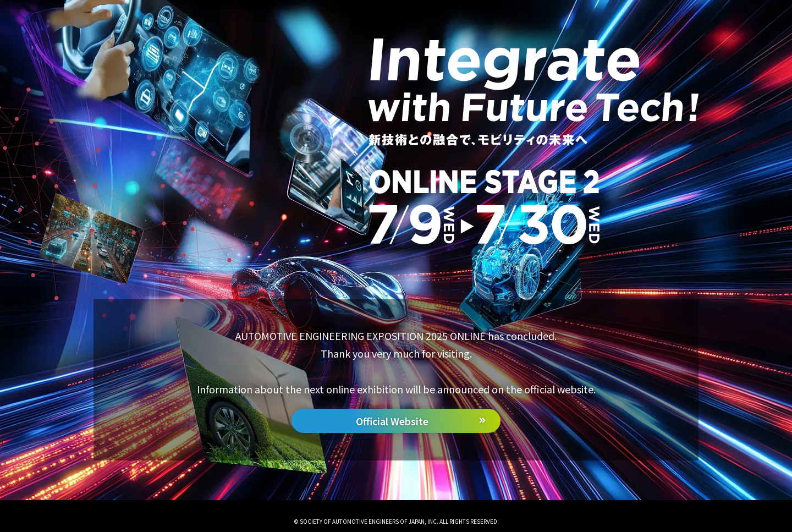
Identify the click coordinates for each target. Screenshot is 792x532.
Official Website (392, 421)
